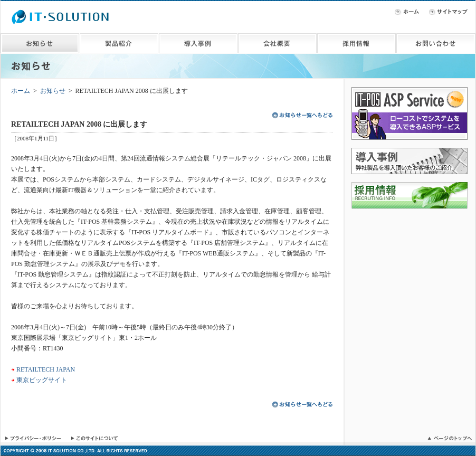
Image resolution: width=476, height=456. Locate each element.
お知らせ (53, 91)
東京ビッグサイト (42, 380)
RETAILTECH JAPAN (46, 369)
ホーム (21, 91)
